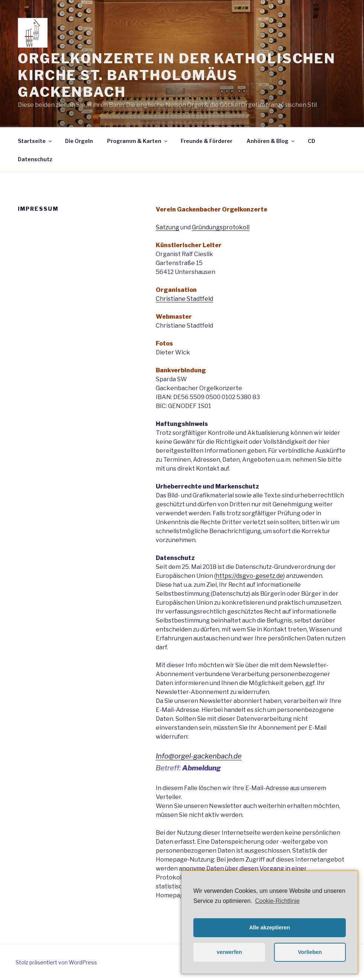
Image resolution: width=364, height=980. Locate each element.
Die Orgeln (79, 141)
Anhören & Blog (271, 141)
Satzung (167, 227)
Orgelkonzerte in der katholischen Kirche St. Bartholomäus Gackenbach (177, 75)
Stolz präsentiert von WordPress (56, 962)
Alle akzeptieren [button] (270, 927)
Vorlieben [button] (310, 952)
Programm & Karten (138, 141)
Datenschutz (35, 159)
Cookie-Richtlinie (277, 901)
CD (312, 141)
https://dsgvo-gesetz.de (249, 576)
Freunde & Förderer (207, 141)
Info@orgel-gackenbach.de (199, 756)
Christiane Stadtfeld (184, 299)
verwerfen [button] (229, 952)
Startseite (35, 141)
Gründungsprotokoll (221, 227)
